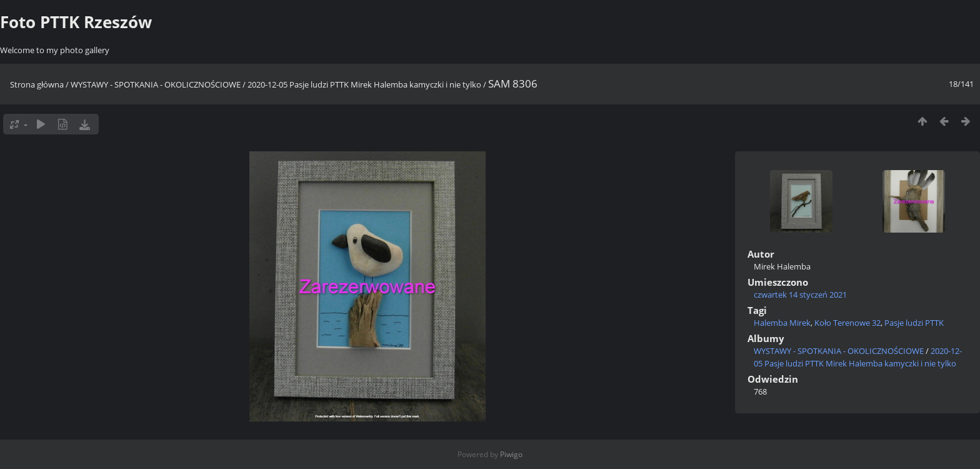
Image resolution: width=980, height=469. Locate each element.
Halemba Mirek (782, 323)
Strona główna (37, 84)
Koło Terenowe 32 (847, 323)
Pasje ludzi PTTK (914, 323)
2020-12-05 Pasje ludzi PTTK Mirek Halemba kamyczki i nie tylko (364, 84)
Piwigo (511, 454)
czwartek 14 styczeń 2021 (800, 295)
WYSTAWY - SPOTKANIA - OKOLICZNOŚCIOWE (156, 84)
